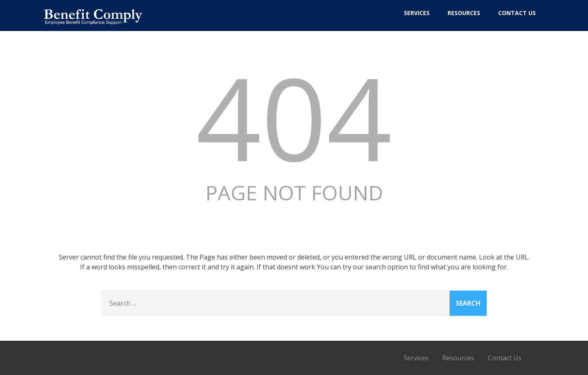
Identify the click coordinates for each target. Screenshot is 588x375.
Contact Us (517, 13)
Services (417, 13)
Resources (464, 13)
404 (294, 117)
